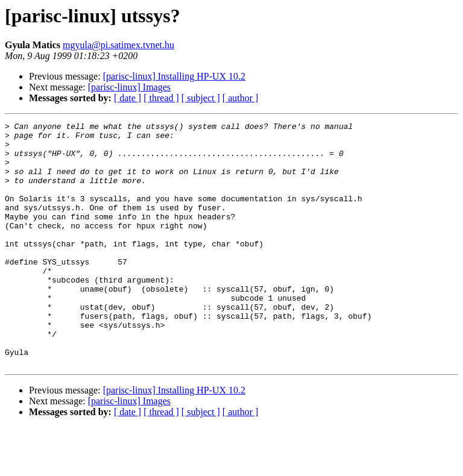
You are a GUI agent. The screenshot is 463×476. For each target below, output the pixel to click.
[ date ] (128, 98)
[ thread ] (161, 98)
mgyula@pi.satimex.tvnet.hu (118, 45)
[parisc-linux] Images (129, 87)
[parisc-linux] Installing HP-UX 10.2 (174, 76)
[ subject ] (201, 98)
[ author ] (241, 98)
